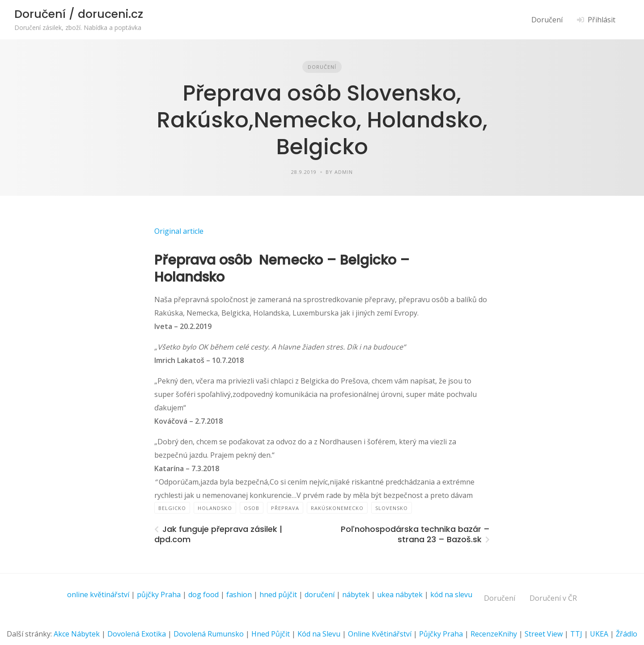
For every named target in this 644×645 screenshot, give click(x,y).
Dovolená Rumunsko (209, 634)
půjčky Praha (159, 594)
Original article (179, 231)
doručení (320, 594)
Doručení (547, 20)
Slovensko (392, 508)
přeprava (285, 508)
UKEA (599, 634)
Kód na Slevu (319, 634)
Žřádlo (627, 634)
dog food (203, 594)
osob (252, 508)
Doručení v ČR (553, 598)
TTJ (576, 634)
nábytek (356, 594)
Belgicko (172, 508)
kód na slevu (451, 594)
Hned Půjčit (271, 634)
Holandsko (215, 508)
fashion (239, 594)
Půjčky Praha (441, 634)
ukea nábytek (400, 594)
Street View (544, 634)
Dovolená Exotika (137, 634)
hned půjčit (278, 594)
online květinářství (98, 594)
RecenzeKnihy (494, 634)
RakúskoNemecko (337, 508)
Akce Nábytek (77, 634)
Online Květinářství (380, 634)
